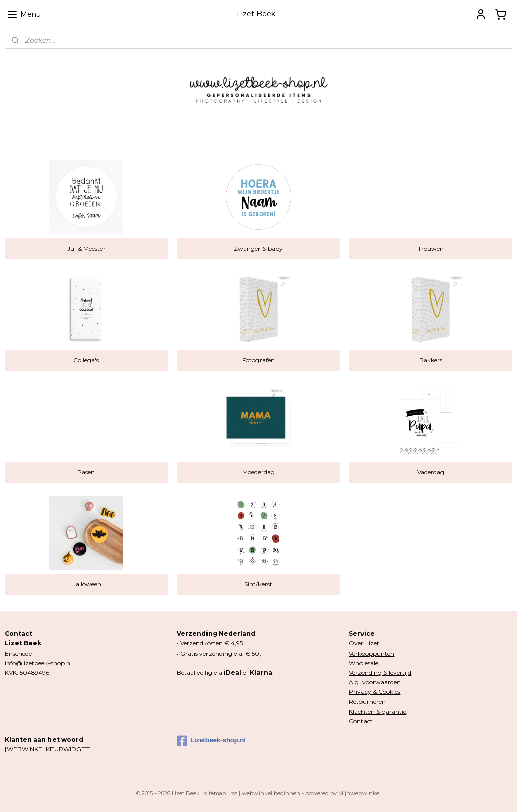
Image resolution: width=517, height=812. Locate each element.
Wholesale (364, 663)
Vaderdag (431, 472)
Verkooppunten (372, 653)
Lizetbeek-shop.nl (211, 741)
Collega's (86, 360)
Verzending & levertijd (380, 672)
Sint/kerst (258, 584)
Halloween (86, 584)
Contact (361, 721)
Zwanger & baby (258, 248)
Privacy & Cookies (375, 692)
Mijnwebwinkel (359, 793)
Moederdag (258, 472)
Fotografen (258, 360)
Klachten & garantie (378, 711)
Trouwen (431, 248)
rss (234, 793)
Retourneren (367, 702)
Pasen (86, 472)
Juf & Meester (86, 248)
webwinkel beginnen (271, 793)
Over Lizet (364, 643)
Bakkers (431, 360)
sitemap (215, 793)
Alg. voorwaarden (375, 682)
